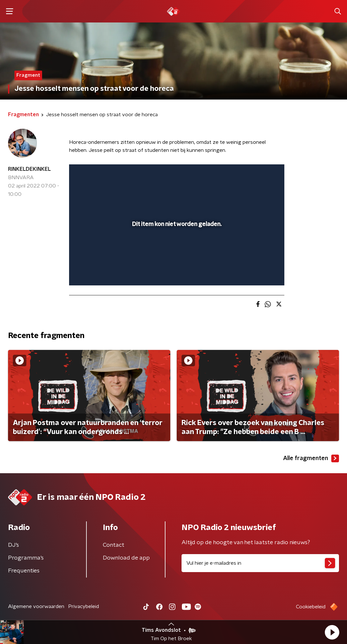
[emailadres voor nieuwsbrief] (260, 563)
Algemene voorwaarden (36, 606)
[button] (332, 632)
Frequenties (24, 571)
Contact (114, 545)
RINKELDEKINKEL (29, 169)
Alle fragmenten (311, 458)
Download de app (126, 558)
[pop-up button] (257, 271)
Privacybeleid (84, 606)
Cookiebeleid (311, 607)
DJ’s (13, 545)
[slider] (176, 255)
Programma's (26, 558)
